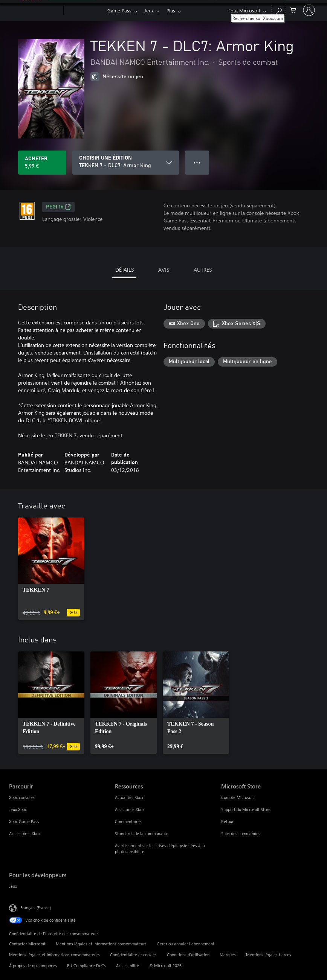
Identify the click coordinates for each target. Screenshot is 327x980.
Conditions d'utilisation (188, 955)
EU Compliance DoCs (86, 966)
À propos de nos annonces (33, 966)
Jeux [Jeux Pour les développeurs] (13, 886)
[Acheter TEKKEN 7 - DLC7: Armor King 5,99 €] (42, 163)
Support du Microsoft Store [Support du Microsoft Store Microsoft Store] (246, 809)
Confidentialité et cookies (133, 955)
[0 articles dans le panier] (293, 10)
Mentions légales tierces (269, 955)
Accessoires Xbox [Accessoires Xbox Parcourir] (25, 833)
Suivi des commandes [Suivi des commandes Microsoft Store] (241, 833)
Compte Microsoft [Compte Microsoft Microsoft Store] (238, 797)
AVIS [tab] (164, 270)
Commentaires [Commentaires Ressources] (128, 821)
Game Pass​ (119, 10)
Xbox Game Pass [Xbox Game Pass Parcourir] (24, 821)
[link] (51, 569)
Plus (174, 10)
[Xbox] (85, 11)
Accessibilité (128, 966)
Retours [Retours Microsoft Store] (228, 821)
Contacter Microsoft (27, 944)
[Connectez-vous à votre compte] (309, 10)
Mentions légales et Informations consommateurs (101, 944)
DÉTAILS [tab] (125, 270)
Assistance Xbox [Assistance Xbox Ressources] (130, 809)
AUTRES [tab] (203, 270)
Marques (228, 955)
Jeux (151, 10)
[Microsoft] (35, 11)
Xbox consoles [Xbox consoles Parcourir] (22, 797)
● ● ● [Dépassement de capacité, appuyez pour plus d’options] (197, 162)
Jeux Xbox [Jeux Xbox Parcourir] (18, 809)
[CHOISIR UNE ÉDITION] (126, 163)
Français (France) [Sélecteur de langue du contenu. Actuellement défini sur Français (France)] (36, 908)
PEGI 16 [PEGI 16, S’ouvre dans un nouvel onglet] (58, 207)
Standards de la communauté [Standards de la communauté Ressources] (142, 833)
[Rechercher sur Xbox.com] (278, 10)
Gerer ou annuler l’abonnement (186, 944)
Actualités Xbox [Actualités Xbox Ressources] (129, 797)
